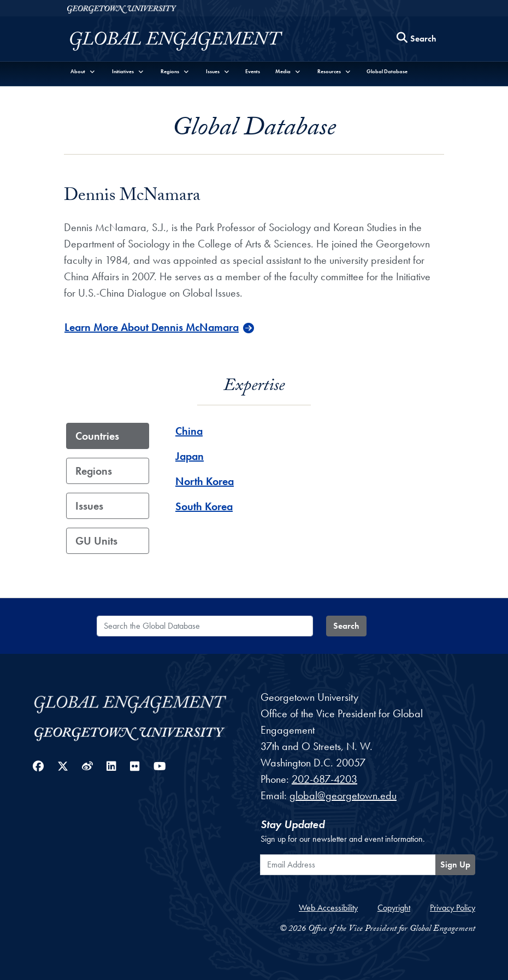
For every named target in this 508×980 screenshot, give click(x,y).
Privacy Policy (453, 908)
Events (253, 71)
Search (346, 626)
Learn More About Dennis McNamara (152, 327)
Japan (190, 456)
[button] (83, 71)
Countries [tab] (97, 436)
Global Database (387, 71)
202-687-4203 (324, 779)
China (189, 431)
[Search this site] (417, 39)
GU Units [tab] (96, 541)
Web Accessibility (328, 908)
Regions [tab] (94, 471)
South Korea (204, 506)
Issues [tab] (89, 506)
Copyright (394, 908)
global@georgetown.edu (343, 795)
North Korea (205, 481)
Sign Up (455, 864)
